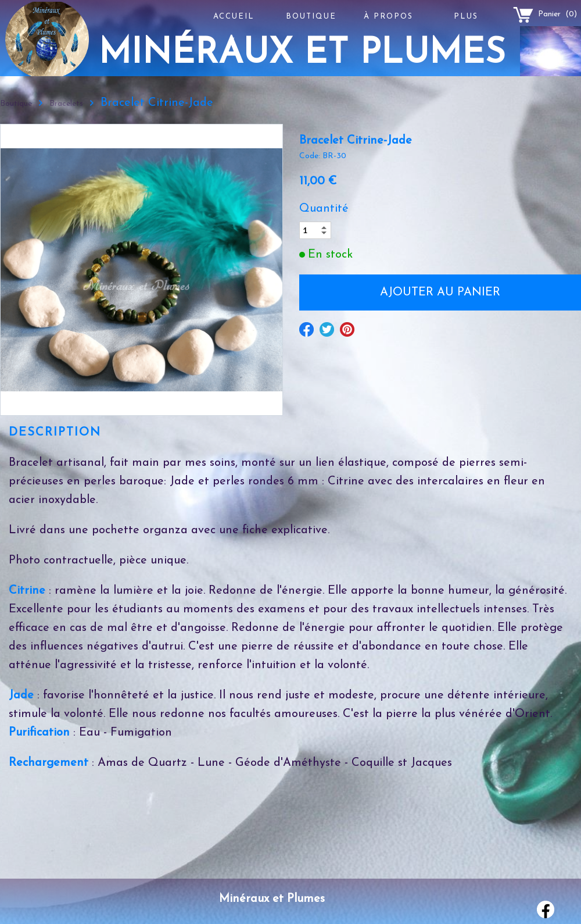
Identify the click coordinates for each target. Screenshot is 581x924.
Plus (466, 17)
